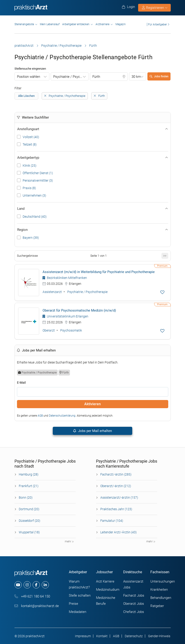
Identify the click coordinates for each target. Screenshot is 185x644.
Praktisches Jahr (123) (116, 509)
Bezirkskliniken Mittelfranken (65, 278)
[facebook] (36, 585)
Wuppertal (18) (29, 532)
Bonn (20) (26, 498)
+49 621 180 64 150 (32, 596)
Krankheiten (159, 590)
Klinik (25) (30, 166)
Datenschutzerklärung (62, 416)
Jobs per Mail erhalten (92, 431)
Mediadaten (78, 612)
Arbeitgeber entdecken (76, 24)
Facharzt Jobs (134, 595)
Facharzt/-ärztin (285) (116, 474)
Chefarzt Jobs (134, 612)
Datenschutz (134, 636)
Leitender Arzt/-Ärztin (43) (119, 532)
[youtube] (18, 585)
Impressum (83, 636)
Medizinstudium (108, 590)
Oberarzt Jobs (134, 604)
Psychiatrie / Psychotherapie (61, 46)
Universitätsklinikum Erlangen (65, 316)
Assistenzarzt (52, 292)
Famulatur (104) (112, 521)
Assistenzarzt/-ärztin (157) (119, 498)
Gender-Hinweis (159, 636)
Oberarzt (49, 330)
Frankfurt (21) (29, 486)
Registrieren (155, 8)
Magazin (121, 24)
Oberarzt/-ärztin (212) (116, 486)
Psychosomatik (71, 330)
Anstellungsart (93, 129)
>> (165, 256)
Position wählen (29, 77)
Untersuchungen (163, 581)
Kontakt (102, 636)
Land (93, 209)
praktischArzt (24, 46)
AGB (40, 416)
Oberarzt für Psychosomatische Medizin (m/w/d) (79, 310)
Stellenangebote (24, 24)
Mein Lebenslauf (50, 24)
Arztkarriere (102, 24)
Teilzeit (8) (30, 144)
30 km (136, 77)
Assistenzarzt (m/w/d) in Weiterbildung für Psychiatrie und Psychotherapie (99, 272)
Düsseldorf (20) (30, 521)
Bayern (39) (31, 238)
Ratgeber (157, 606)
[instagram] (27, 585)
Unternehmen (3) (34, 195)
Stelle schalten (80, 595)
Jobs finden (159, 76)
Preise (73, 604)
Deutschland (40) (35, 217)
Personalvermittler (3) (38, 181)
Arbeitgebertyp (93, 158)
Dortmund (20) (29, 509)
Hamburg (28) (29, 474)
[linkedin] (45, 585)
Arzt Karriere (105, 581)
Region (93, 230)
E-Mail (21, 383)
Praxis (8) (29, 188)
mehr (69, 542)
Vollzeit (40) (31, 137)
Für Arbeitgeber (157, 24)
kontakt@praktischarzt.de (37, 606)
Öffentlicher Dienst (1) (38, 173)
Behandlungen (161, 598)
